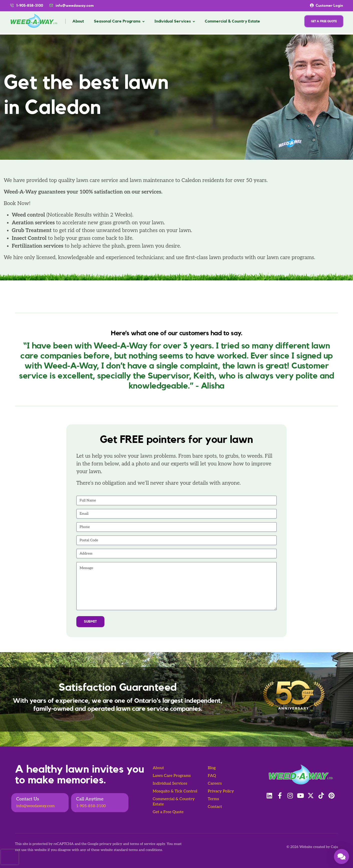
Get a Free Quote (168, 812)
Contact (215, 807)
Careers (215, 784)
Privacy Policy (221, 791)
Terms (213, 799)
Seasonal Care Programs (117, 21)
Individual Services (173, 21)
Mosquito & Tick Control (175, 791)
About (78, 21)
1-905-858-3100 (91, 806)
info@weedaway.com (75, 6)
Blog (212, 768)
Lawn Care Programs (172, 776)
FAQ (212, 776)
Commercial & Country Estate (232, 21)
